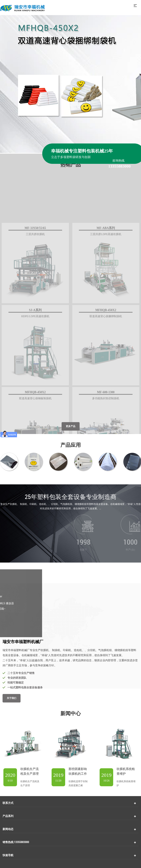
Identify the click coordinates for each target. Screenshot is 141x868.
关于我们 (12, 698)
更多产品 (71, 426)
